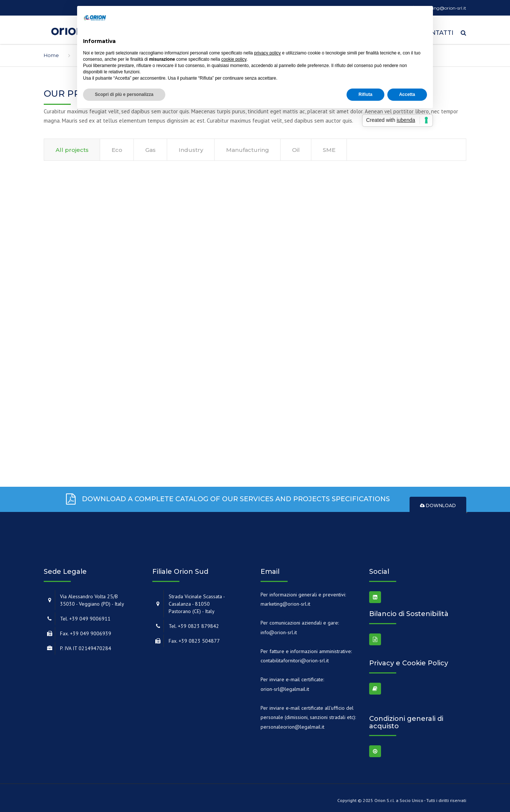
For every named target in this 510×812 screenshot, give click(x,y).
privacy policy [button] (268, 53)
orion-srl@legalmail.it (285, 686)
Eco (117, 147)
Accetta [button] (407, 94)
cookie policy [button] (234, 59)
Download (438, 503)
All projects (72, 147)
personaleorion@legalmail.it (292, 724)
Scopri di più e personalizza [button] (124, 94)
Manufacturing (248, 147)
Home (51, 53)
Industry (191, 147)
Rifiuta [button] (365, 94)
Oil (296, 147)
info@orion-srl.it (279, 630)
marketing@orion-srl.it (285, 601)
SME (329, 147)
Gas (150, 147)
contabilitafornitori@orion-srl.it (295, 658)
